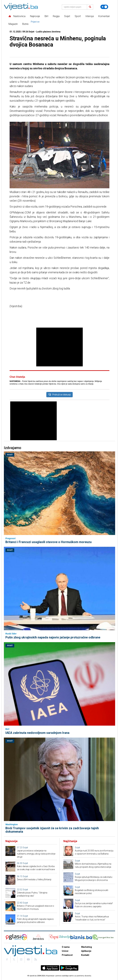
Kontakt (85, 955)
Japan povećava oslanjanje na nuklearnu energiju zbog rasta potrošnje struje (36, 854)
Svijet (67, 16)
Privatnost (67, 955)
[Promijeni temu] (104, 7)
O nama (66, 947)
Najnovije (35, 16)
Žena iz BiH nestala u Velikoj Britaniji (34, 879)
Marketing (87, 947)
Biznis (25, 24)
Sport (78, 16)
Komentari (104, 16)
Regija (56, 16)
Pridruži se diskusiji (59, 395)
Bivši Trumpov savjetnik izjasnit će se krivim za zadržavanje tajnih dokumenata (52, 830)
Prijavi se (35, 22)
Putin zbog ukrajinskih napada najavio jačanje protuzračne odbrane (53, 637)
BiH (46, 16)
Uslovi (65, 951)
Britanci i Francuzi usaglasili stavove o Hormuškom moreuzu (48, 542)
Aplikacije (86, 951)
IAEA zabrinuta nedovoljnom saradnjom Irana (37, 733)
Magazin (13, 24)
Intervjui (90, 16)
